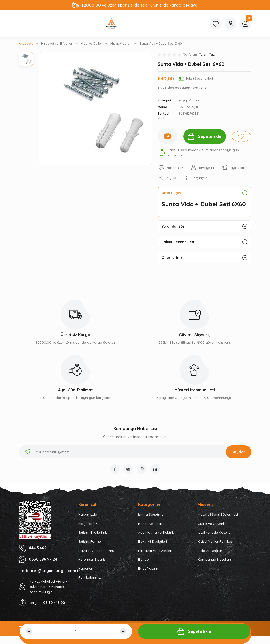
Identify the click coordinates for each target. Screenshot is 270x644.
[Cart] (245, 24)
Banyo (143, 560)
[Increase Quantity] (168, 136)
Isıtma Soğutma (151, 515)
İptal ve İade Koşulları (215, 533)
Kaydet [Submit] (238, 452)
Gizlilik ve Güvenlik (212, 524)
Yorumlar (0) (173, 227)
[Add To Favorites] (242, 136)
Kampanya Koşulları (214, 560)
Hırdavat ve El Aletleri (155, 551)
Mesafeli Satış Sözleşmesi (218, 515)
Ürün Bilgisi (172, 193)
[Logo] (111, 24)
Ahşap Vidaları (190, 100)
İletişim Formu (90, 542)
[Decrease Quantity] (29, 631)
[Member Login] (231, 24)
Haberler (85, 569)
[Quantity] (76, 631)
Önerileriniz (172, 258)
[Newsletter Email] (135, 452)
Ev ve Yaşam (148, 569)
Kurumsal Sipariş (92, 560)
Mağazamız (88, 524)
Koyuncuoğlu (188, 107)
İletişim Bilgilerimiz (93, 533)
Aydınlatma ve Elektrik (156, 533)
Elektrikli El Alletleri (153, 542)
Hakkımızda (88, 515)
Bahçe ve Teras (150, 524)
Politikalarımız (90, 578)
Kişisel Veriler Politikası (215, 542)
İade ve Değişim (211, 551)
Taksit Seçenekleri (178, 242)
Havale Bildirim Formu (96, 551)
